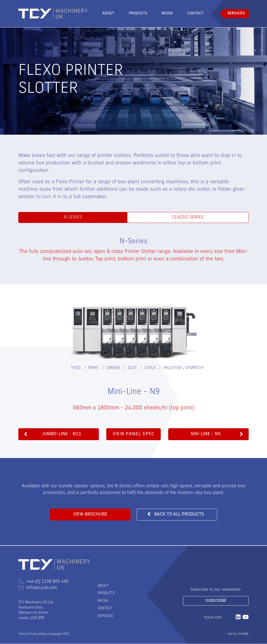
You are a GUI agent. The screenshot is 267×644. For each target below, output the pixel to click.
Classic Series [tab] (188, 218)
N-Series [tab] (73, 218)
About (108, 14)
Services (236, 14)
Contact (195, 14)
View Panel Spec (134, 434)
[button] (59, 434)
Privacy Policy (38, 634)
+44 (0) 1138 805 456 (43, 582)
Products (138, 14)
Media (167, 14)
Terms (22, 634)
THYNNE (243, 634)
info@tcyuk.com (38, 588)
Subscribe (216, 601)
